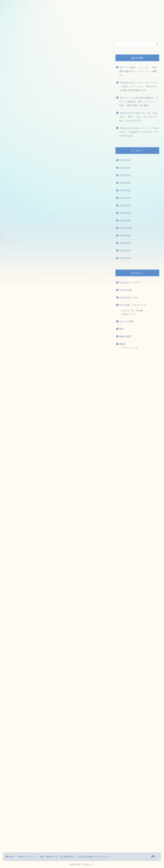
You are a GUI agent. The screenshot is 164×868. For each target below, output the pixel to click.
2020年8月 (125, 190)
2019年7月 (125, 243)
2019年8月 (125, 235)
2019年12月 (126, 228)
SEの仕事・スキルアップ (133, 305)
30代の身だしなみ (129, 297)
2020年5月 (125, 205)
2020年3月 (125, 220)
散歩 (122, 329)
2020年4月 (125, 213)
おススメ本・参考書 (133, 311)
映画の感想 (125, 336)
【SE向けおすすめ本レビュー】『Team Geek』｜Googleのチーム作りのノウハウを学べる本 (139, 132)
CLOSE (93, 185)
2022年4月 (125, 175)
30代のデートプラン (13, 46)
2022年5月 (125, 168)
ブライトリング (131, 348)
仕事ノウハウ (129, 314)
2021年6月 (125, 183)
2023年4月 (125, 160)
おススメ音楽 (126, 321)
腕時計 (123, 344)
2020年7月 (125, 198)
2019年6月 (125, 250)
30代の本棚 (125, 290)
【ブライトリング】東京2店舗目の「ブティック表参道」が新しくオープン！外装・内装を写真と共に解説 (139, 101)
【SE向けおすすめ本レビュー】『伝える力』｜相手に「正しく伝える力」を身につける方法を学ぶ (139, 117)
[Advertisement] (55, 101)
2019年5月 (125, 258)
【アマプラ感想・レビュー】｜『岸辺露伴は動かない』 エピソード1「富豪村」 (138, 71)
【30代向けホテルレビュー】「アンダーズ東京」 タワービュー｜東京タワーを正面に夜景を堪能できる (139, 86)
